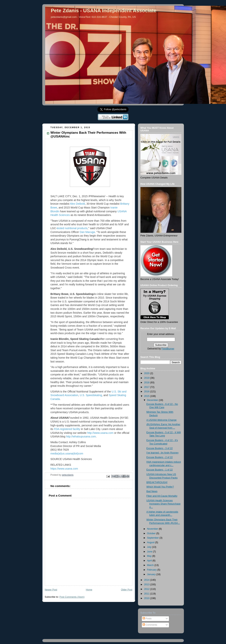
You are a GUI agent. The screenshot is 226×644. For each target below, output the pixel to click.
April (150, 561)
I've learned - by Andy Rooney (162, 453)
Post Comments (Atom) (72, 597)
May (150, 556)
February (152, 570)
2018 (147, 383)
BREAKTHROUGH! (157, 482)
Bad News (152, 491)
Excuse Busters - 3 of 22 (160, 448)
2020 (147, 373)
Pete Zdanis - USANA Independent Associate (104, 11)
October (152, 533)
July (149, 547)
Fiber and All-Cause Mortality (162, 496)
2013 (147, 585)
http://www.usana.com (100, 433)
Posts (147, 619)
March (151, 565)
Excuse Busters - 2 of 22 (160, 457)
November (153, 529)
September (153, 538)
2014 (147, 580)
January (152, 574)
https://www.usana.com (64, 469)
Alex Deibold (77, 204)
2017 (147, 387)
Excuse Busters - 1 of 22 (160, 470)
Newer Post (51, 590)
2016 (147, 392)
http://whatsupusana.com (81, 436)
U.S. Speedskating (91, 395)
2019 (147, 378)
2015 (147, 396)
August (151, 542)
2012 (147, 589)
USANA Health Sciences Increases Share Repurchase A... (163, 504)
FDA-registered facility (67, 429)
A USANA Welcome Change (161, 420)
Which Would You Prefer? (160, 487)
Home (89, 590)
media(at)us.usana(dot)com (67, 453)
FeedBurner (168, 349)
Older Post (127, 590)
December (153, 400)
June (150, 552)
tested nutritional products (72, 228)
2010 (147, 598)
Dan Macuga (87, 232)
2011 (147, 594)
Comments (150, 625)
